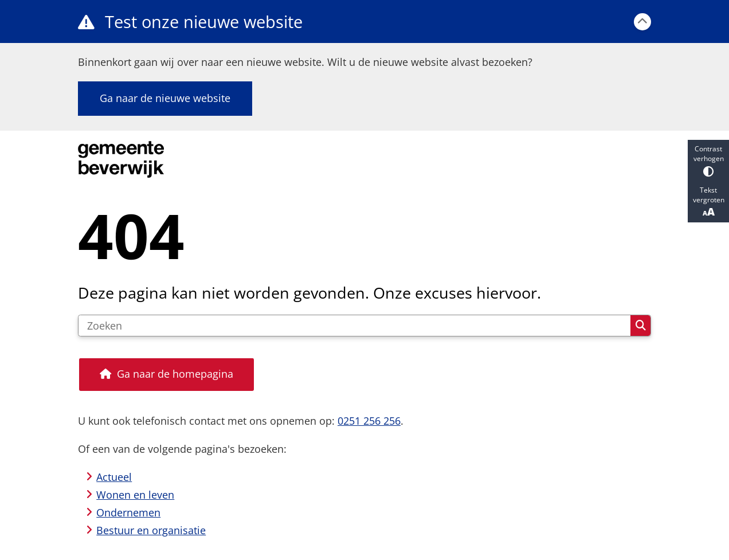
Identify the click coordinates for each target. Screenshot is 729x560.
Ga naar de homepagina (175, 374)
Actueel (114, 477)
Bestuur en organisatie (151, 530)
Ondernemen (128, 512)
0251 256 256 (369, 421)
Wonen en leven (135, 495)
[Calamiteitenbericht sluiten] (642, 22)
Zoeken (641, 326)
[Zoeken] (354, 326)
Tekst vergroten (708, 202)
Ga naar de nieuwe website (165, 98)
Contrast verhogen (708, 160)
